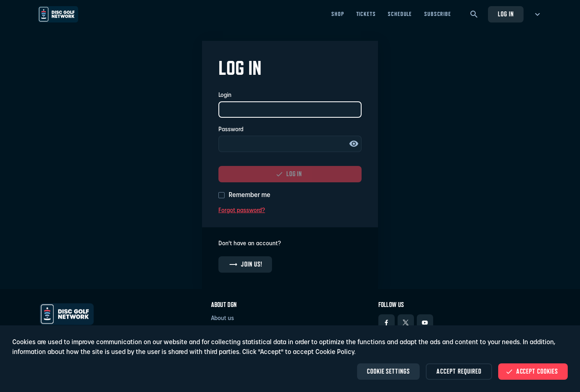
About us (223, 319)
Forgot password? (242, 211)
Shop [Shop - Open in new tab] (337, 14)
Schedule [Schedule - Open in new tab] (400, 14)
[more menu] (536, 14)
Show (354, 144)
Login (225, 95)
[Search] (474, 14)
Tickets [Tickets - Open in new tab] (366, 14)
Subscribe (438, 14)
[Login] (290, 110)
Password (231, 130)
